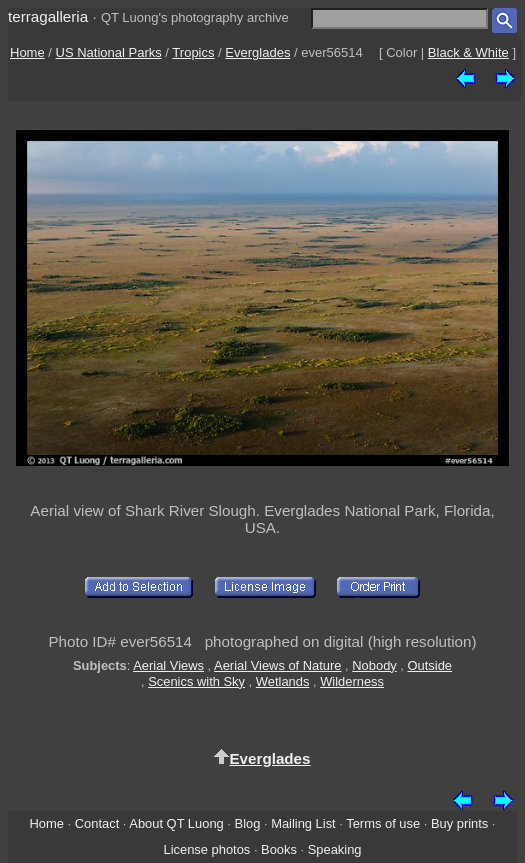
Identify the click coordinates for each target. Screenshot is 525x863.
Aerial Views (168, 665)
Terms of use (383, 823)
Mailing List (303, 823)
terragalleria (48, 16)
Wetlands (283, 681)
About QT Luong (176, 823)
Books (279, 849)
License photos (206, 849)
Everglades (257, 52)
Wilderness (352, 681)
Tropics (193, 52)
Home (27, 52)
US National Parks (109, 52)
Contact (97, 823)
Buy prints (459, 823)
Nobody (374, 665)
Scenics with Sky (196, 681)
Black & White (468, 52)
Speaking (335, 849)
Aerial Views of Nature (277, 665)
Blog (248, 823)
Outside (430, 665)
